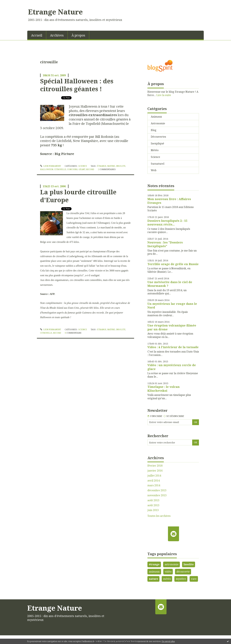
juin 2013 (153, 510)
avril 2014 (154, 481)
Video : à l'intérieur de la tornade (173, 347)
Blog (154, 130)
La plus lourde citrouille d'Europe (78, 196)
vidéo (168, 572)
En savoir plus (168, 641)
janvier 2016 (155, 471)
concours (72, 169)
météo (167, 579)
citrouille (60, 169)
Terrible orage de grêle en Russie (173, 264)
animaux (154, 572)
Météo (155, 150)
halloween (47, 169)
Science (83, 166)
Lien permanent (51, 166)
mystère (181, 579)
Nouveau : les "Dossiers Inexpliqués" (165, 244)
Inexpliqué (157, 143)
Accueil (37, 35)
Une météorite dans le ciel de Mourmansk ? (170, 284)
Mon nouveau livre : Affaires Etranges (169, 201)
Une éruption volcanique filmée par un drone (172, 327)
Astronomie (158, 123)
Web (154, 170)
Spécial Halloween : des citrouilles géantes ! (77, 85)
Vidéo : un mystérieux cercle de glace (172, 367)
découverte (183, 572)
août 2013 (153, 500)
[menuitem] (37, 35)
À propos (78, 35)
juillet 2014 (154, 476)
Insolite (189, 564)
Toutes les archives (159, 516)
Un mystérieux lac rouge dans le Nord (172, 306)
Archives (57, 35)
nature (111, 166)
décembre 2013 (157, 490)
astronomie (172, 564)
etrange (102, 329)
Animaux (156, 117)
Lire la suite (164, 95)
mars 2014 (154, 485)
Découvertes (158, 137)
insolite (121, 166)
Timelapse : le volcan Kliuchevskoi (164, 389)
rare (194, 579)
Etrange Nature (55, 12)
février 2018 (155, 466)
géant (82, 169)
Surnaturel (158, 164)
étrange (102, 166)
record (90, 169)
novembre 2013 (157, 495)
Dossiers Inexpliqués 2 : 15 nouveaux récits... (167, 223)
